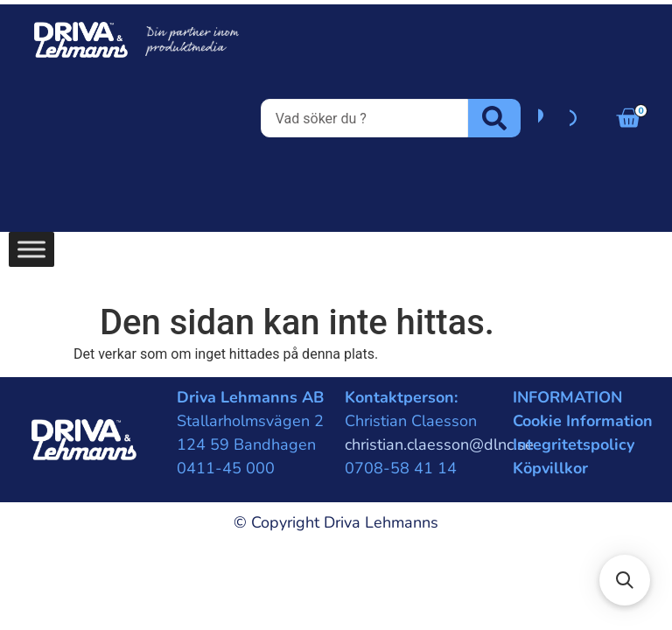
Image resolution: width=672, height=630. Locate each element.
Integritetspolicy (574, 444)
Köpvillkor (550, 468)
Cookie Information (583, 421)
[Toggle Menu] (31, 249)
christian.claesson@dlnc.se (439, 444)
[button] (625, 580)
